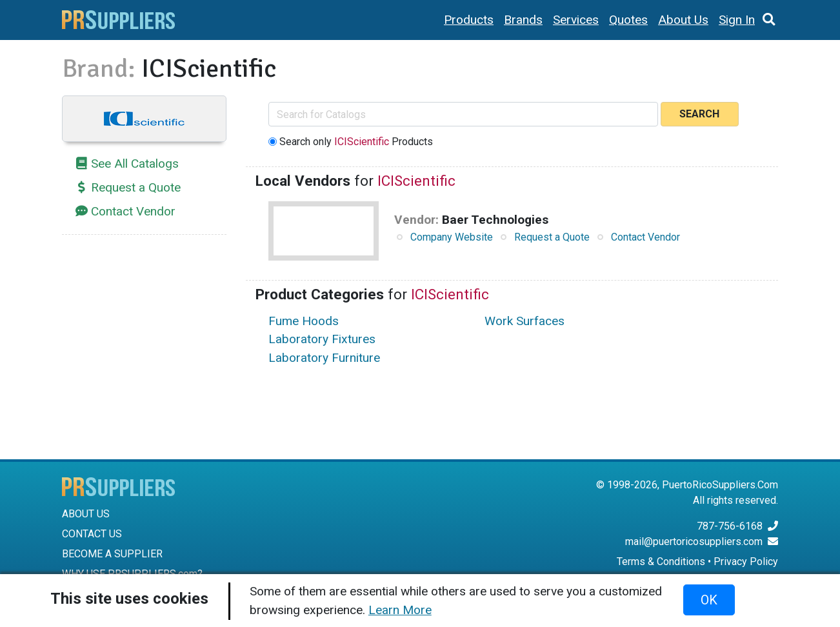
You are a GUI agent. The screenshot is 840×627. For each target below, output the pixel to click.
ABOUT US (86, 514)
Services (576, 20)
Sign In (737, 20)
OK (709, 600)
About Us (683, 20)
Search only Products (356, 142)
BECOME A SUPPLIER (112, 554)
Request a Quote (136, 187)
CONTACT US (92, 534)
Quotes (628, 20)
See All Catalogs (135, 164)
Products (469, 20)
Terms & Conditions (661, 562)
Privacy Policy (746, 562)
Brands (523, 20)
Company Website (452, 237)
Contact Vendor (133, 211)
